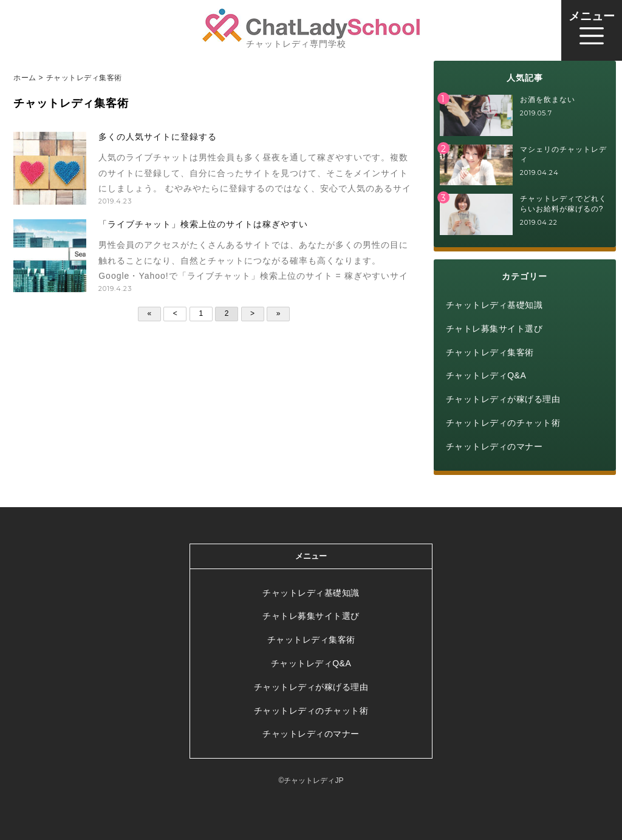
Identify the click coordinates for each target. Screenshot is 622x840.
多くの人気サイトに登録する (158, 137)
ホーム (25, 78)
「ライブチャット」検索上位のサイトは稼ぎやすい (203, 224)
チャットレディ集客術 (490, 352)
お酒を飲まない (548, 100)
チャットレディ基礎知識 (494, 305)
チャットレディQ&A (486, 375)
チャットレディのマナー (494, 446)
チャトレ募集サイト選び (494, 329)
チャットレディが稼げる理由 (503, 399)
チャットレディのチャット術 (503, 423)
